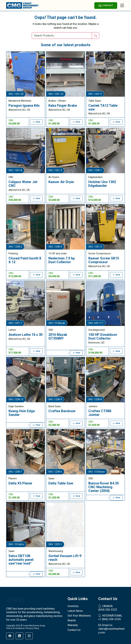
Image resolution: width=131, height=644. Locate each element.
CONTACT (106, 5)
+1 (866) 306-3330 (112, 617)
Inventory (73, 606)
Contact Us (74, 630)
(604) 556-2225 (112, 608)
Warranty (73, 625)
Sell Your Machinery (79, 616)
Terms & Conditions (15, 628)
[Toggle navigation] (122, 5)
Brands (72, 620)
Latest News (75, 611)
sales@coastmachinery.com (112, 629)
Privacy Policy (33, 628)
